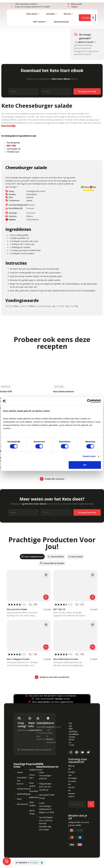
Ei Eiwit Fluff (6, 391)
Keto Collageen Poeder (18, 659)
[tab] (32, 557)
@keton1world (86, 42)
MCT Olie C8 (59, 609)
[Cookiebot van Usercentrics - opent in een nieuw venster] (89, 401)
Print (85, 187)
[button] (84, 190)
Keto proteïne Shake (17, 609)
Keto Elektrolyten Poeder (66, 659)
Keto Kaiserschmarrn (64, 391)
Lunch (8, 46)
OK (85, 465)
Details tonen (89, 456)
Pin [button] (93, 187)
